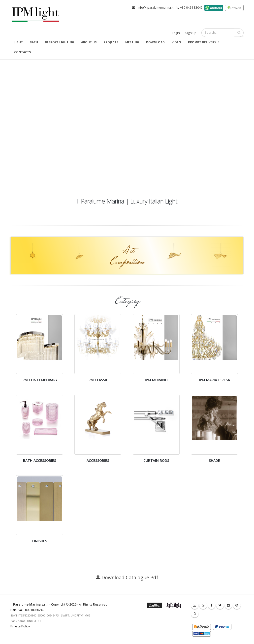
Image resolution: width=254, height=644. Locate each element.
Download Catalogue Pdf (130, 577)
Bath (34, 42)
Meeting (132, 42)
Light (18, 42)
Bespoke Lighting (60, 42)
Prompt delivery (202, 42)
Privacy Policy (20, 626)
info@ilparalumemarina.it (156, 8)
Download (155, 42)
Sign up (191, 33)
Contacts (22, 52)
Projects (111, 42)
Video (176, 42)
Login (176, 33)
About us (89, 42)
